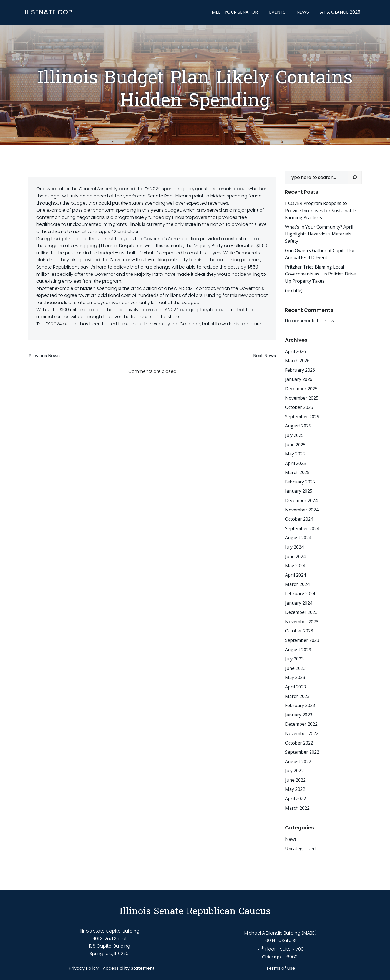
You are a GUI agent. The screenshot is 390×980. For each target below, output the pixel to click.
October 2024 (299, 519)
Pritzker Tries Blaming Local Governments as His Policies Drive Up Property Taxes (320, 274)
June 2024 (295, 556)
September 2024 (302, 528)
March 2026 (297, 361)
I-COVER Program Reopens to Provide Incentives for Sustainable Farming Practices (320, 210)
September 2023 (302, 640)
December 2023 (301, 612)
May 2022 (295, 789)
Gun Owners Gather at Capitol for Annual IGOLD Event (320, 254)
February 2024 (300, 594)
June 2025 (295, 444)
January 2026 (298, 379)
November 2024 (301, 510)
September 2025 (302, 416)
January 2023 (298, 715)
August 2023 (298, 649)
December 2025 (301, 389)
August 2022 (298, 761)
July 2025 (294, 435)
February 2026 (300, 370)
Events (277, 12)
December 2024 (301, 500)
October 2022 (299, 743)
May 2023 (295, 677)
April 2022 (295, 799)
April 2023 (295, 687)
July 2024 (294, 547)
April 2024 (295, 575)
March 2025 (297, 472)
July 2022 (294, 771)
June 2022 (295, 780)
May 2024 (295, 566)
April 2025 (295, 463)
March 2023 (297, 696)
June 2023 (295, 668)
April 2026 (295, 351)
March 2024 (297, 584)
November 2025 (301, 398)
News (303, 12)
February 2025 (300, 482)
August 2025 (298, 426)
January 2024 (298, 603)
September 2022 (302, 752)
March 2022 (297, 808)
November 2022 (301, 733)
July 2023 (294, 659)
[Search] (355, 177)
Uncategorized (300, 848)
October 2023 (299, 631)
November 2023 (301, 621)
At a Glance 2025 (340, 12)
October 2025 (299, 407)
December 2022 (301, 724)
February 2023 (300, 705)
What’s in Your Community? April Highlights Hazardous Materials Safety (319, 234)
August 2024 (298, 538)
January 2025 (298, 491)
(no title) (294, 290)
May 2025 (295, 454)
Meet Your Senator (235, 12)
